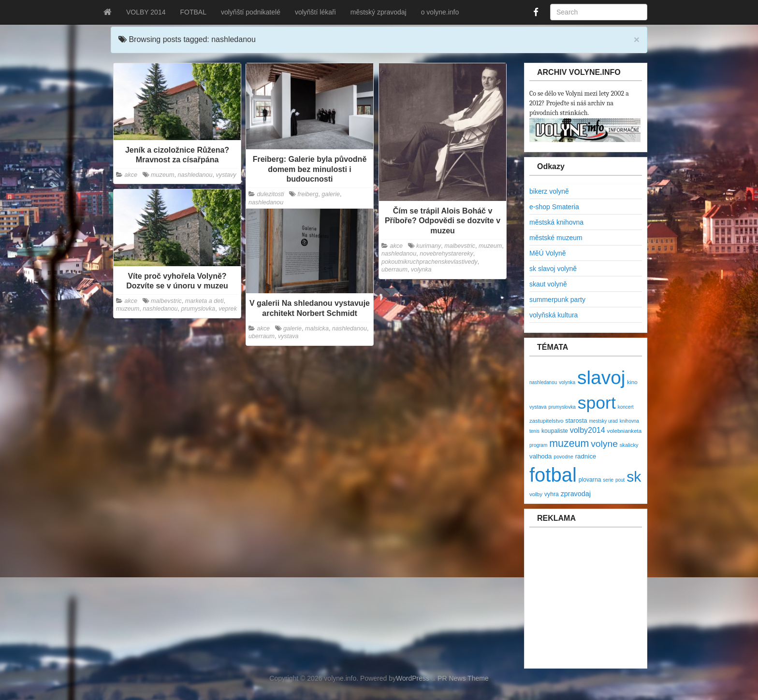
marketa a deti (204, 301)
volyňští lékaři (315, 12)
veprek (228, 309)
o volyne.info (440, 12)
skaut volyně (548, 284)
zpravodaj (576, 494)
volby (536, 494)
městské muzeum (556, 238)
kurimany (429, 246)
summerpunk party (557, 300)
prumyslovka (198, 309)
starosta (576, 421)
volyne (604, 444)
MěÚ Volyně (547, 253)
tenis (534, 431)
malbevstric (460, 246)
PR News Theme (463, 678)
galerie (331, 194)
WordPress (413, 678)
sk (634, 477)
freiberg (308, 194)
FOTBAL (193, 12)
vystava (288, 336)
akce (131, 175)
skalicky (629, 445)
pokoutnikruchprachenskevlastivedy (430, 262)
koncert (626, 407)
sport (597, 403)
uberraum (394, 270)
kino (632, 382)
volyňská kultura (554, 315)
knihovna (629, 421)
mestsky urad (603, 421)
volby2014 (588, 430)
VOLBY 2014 (146, 12)
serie (608, 480)
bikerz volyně (549, 191)
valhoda (540, 456)
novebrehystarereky (446, 254)
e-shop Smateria (554, 207)
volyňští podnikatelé (251, 12)
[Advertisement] (587, 603)
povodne (563, 457)
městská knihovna (556, 222)
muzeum (162, 175)
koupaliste (555, 431)
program (538, 445)
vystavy (226, 175)
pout (620, 480)
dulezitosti (271, 194)
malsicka (317, 329)
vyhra (552, 494)
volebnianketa (625, 431)
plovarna (590, 480)
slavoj (601, 378)
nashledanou (195, 175)
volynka (421, 270)
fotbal (553, 475)
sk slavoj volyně (553, 269)
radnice (586, 456)
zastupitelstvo (546, 421)
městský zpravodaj (379, 12)
